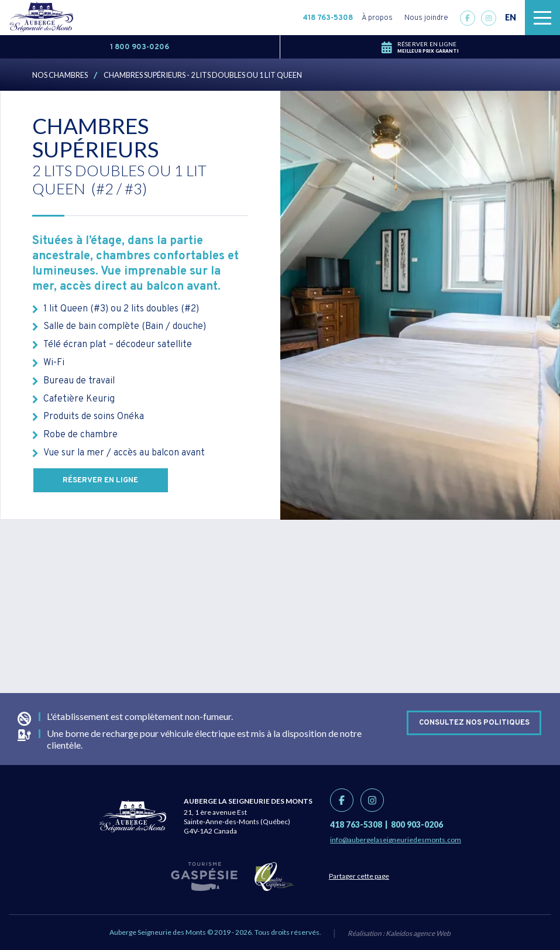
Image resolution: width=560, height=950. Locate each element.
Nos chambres (60, 75)
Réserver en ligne (101, 481)
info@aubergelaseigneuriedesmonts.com (396, 840)
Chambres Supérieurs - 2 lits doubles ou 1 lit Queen (203, 75)
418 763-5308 (328, 18)
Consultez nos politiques (474, 723)
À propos (377, 18)
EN (511, 17)
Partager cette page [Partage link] (360, 876)
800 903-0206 (417, 824)
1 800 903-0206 (140, 47)
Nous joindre (426, 18)
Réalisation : (399, 933)
